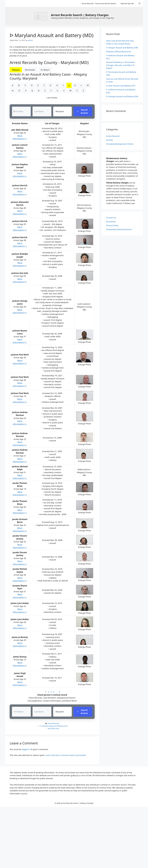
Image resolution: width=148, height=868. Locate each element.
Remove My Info (127, 3)
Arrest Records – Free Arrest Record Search (99, 3)
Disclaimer (111, 222)
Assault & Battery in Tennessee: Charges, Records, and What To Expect (120, 65)
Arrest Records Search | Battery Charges (80, 15)
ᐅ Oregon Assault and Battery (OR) (122, 48)
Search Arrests (82, 111)
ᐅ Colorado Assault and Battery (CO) (53, 726)
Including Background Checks (120, 144)
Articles (110, 140)
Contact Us (111, 218)
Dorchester (30, 70)
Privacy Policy (112, 225)
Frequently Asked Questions (119, 229)
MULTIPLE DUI (53, 729)
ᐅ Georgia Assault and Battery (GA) (122, 96)
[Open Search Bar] (140, 3)
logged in (26, 749)
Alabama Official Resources (119, 52)
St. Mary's (45, 70)
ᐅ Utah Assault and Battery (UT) (121, 86)
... (57, 692)
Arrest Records (53, 723)
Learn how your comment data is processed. (66, 755)
